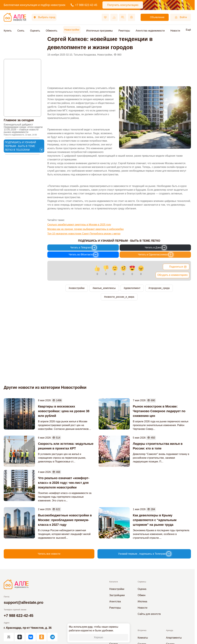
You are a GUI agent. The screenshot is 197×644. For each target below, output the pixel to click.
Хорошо (98, 637)
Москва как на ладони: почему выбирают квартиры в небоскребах (85, 229)
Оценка (142, 589)
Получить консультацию (123, 5)
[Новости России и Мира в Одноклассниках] (155, 255)
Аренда (170, 630)
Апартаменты (174, 638)
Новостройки (72, 30)
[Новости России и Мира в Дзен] (155, 248)
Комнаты (143, 638)
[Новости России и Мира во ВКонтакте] (83, 255)
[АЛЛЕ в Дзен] (20, 637)
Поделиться (178, 267)
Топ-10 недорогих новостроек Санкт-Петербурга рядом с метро (84, 234)
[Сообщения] (123, 17)
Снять (21, 31)
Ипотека (142, 601)
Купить (8, 31)
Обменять (52, 31)
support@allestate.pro (24, 602)
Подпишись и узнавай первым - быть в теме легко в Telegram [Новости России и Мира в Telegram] (24, 146)
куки (90, 627)
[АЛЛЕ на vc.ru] (9, 637)
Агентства (115, 601)
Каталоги (114, 582)
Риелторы (124, 31)
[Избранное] (105, 17)
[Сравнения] (114, 17)
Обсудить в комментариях (172, 275)
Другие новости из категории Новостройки (45, 387)
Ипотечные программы (100, 31)
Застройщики (117, 595)
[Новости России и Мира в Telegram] (83, 248)
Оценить (35, 31)
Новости (175, 31)
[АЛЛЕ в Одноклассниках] (42, 637)
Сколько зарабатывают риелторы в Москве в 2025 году (79, 225)
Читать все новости (49, 554)
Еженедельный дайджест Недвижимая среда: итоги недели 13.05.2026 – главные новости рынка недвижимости (23, 130)
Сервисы (142, 582)
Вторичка (142, 630)
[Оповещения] (131, 17)
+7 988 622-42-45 (84, 5)
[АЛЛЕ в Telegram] (52, 637)
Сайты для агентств (149, 614)
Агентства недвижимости (150, 31)
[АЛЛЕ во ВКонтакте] (31, 637)
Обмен (142, 595)
